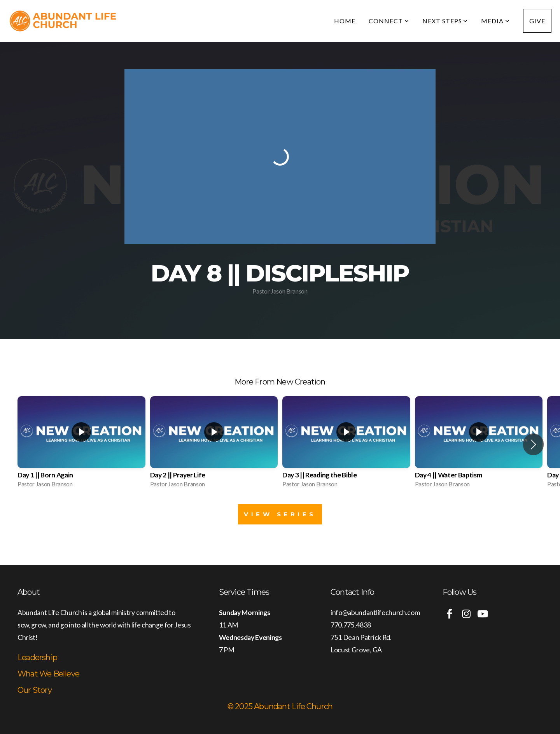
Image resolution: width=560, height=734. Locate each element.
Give (537, 21)
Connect (389, 21)
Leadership (37, 657)
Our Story (35, 690)
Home (345, 21)
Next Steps (445, 21)
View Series (280, 514)
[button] (533, 444)
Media (495, 21)
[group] (81, 444)
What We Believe (48, 674)
